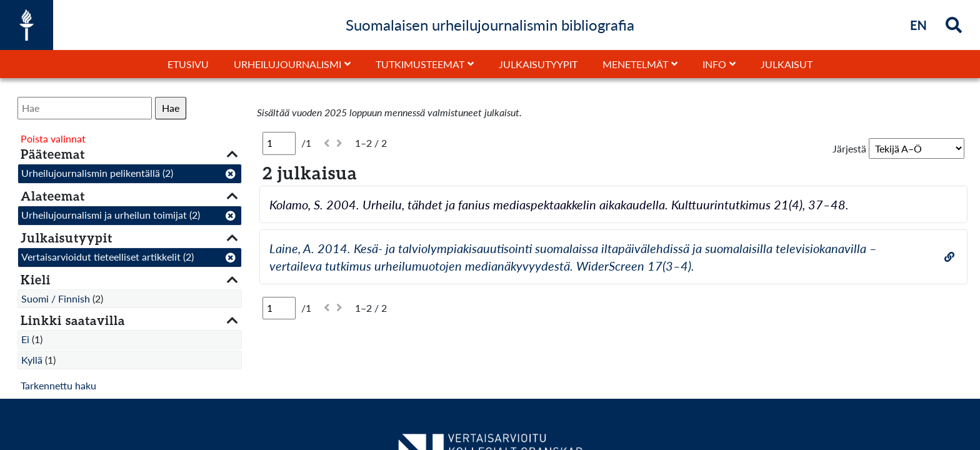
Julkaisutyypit (538, 64)
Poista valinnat (53, 138)
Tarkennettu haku (58, 385)
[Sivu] (279, 143)
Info (714, 64)
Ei (25, 339)
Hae (171, 108)
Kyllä (32, 360)
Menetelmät (635, 64)
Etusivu (188, 64)
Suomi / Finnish (56, 298)
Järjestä (849, 148)
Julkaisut (787, 64)
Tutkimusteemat (420, 64)
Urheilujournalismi (287, 64)
